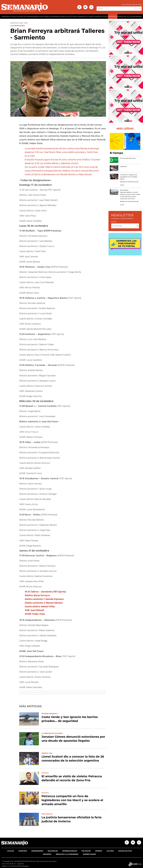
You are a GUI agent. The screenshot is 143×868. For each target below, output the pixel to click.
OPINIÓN (81, 16)
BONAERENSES (34, 16)
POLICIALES (72, 16)
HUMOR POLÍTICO (101, 16)
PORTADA (6, 16)
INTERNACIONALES (59, 16)
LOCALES (14, 16)
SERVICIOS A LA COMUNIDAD (130, 16)
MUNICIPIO (22, 16)
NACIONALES (46, 16)
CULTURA (89, 16)
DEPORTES (113, 16)
